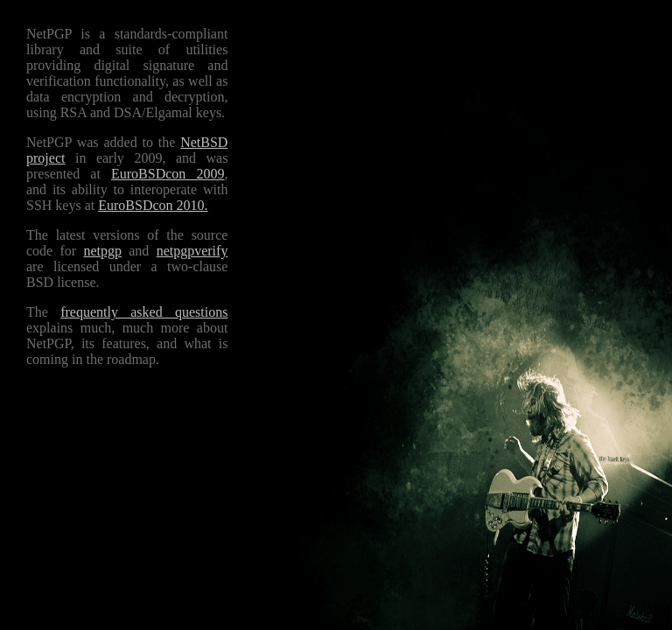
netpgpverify (192, 251)
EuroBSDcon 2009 (168, 174)
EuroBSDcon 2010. (153, 205)
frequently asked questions (144, 312)
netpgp (102, 251)
